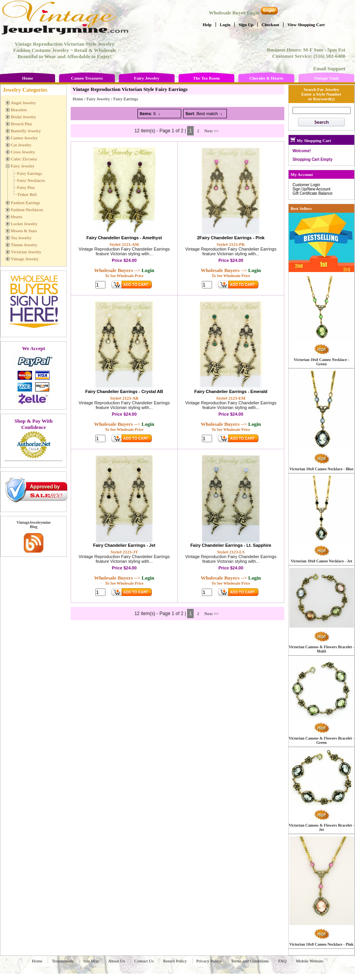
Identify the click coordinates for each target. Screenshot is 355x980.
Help (207, 25)
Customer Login (306, 185)
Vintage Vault (326, 78)
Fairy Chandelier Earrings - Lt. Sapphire (231, 545)
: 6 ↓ (150, 114)
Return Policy (175, 961)
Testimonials (63, 961)
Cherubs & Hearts (267, 78)
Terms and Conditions (250, 961)
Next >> (211, 131)
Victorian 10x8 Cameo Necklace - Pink (321, 944)
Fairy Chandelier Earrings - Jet (124, 545)
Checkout (270, 25)
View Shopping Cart (306, 25)
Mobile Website (310, 961)
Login (225, 25)
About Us (116, 961)
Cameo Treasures (87, 78)
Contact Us (144, 961)
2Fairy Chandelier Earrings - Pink (231, 238)
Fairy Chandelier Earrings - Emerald (231, 391)
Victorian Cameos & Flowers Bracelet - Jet (321, 827)
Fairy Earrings (126, 99)
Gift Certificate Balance (312, 193)
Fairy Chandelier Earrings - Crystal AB (124, 391)
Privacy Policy (209, 961)
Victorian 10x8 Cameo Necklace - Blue (321, 469)
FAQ (283, 961)
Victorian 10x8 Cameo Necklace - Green (321, 362)
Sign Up (246, 25)
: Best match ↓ (204, 114)
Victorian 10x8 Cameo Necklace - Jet (321, 561)
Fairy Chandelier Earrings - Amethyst (124, 238)
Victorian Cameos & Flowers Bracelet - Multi (321, 649)
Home (27, 78)
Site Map (91, 961)
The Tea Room (206, 78)
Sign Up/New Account (311, 189)
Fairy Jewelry (147, 78)
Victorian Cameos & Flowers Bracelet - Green (321, 740)
